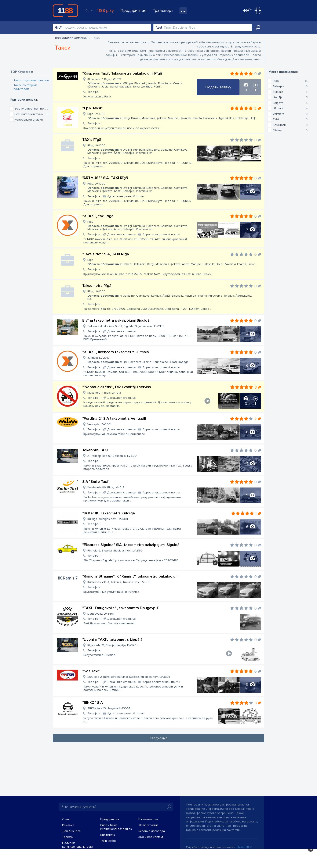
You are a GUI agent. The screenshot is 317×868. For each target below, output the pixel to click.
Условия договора (152, 831)
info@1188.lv (244, 847)
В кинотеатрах (148, 819)
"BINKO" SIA (93, 703)
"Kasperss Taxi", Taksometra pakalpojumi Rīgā (122, 73)
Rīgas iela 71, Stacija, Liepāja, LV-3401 (112, 645)
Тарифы (68, 837)
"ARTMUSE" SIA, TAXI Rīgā (105, 178)
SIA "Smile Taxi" (96, 482)
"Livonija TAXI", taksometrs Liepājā (112, 639)
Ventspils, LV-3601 (99, 424)
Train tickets (108, 841)
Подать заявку (218, 87)
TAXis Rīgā (92, 140)
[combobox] (102, 28)
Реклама (68, 825)
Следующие (159, 738)
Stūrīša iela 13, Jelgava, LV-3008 (109, 708)
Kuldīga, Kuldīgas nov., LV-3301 (108, 519)
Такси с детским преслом (31, 80)
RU (89, 10)
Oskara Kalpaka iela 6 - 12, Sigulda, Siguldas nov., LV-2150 (126, 326)
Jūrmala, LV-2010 (138, 360)
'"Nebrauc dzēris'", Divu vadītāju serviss (117, 387)
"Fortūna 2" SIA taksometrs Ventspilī (114, 418)
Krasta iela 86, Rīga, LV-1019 (106, 487)
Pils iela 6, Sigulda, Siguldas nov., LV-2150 (115, 551)
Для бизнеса (71, 831)
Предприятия (133, 11)
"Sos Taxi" (91, 671)
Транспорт (163, 11)
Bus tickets (108, 835)
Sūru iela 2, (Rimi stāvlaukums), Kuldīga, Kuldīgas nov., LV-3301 (129, 677)
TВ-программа (148, 825)
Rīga (140, 225)
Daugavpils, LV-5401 (101, 614)
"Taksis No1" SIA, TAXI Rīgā (106, 254)
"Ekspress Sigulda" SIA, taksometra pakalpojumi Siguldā (131, 545)
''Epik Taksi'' (92, 108)
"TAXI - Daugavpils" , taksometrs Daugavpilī (120, 608)
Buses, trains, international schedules (116, 827)
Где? (159, 28)
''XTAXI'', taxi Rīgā (98, 216)
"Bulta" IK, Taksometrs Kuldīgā (109, 513)
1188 (65, 11)
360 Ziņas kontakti (151, 837)
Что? (58, 28)
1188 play (105, 11)
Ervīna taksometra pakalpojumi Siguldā (116, 320)
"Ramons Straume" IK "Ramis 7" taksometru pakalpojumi (131, 576)
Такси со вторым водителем (25, 87)
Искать (258, 28)
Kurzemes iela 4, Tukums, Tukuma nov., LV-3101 (119, 582)
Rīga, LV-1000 (172, 116)
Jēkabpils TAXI (95, 450)
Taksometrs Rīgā (97, 286)
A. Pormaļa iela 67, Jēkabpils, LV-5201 (112, 456)
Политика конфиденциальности (77, 845)
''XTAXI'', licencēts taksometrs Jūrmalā (116, 352)
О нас (66, 819)
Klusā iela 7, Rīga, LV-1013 (140, 83)
